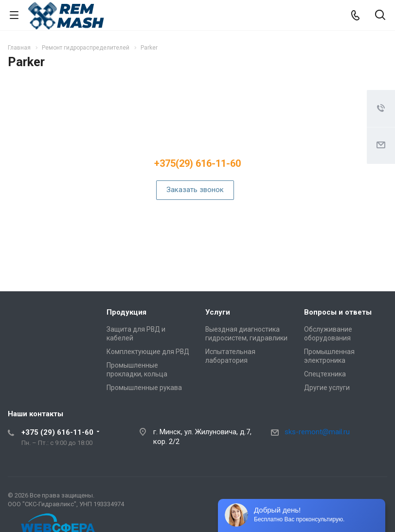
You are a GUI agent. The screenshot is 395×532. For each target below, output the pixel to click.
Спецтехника (325, 374)
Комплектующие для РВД (148, 352)
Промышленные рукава (144, 388)
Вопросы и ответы (338, 312)
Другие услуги (327, 388)
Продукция (126, 312)
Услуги (218, 312)
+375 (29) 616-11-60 (57, 432)
